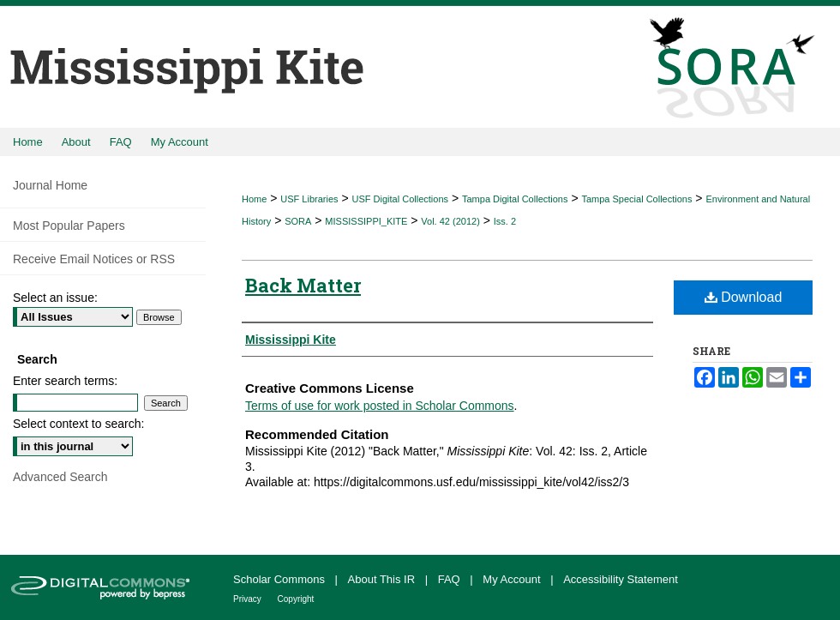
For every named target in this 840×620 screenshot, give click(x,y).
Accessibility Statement (621, 579)
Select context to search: (78, 424)
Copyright (296, 599)
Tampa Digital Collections (515, 199)
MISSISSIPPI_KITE (366, 221)
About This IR (383, 579)
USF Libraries (309, 199)
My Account (513, 579)
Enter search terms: (65, 381)
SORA (298, 221)
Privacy (249, 599)
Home (254, 199)
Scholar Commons (281, 579)
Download (744, 297)
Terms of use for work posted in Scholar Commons (380, 406)
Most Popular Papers (69, 226)
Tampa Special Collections (636, 199)
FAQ (451, 579)
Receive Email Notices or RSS (94, 259)
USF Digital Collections (400, 199)
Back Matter (303, 285)
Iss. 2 (505, 221)
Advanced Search (60, 477)
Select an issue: (55, 298)
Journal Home (50, 185)
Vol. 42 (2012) (450, 221)
